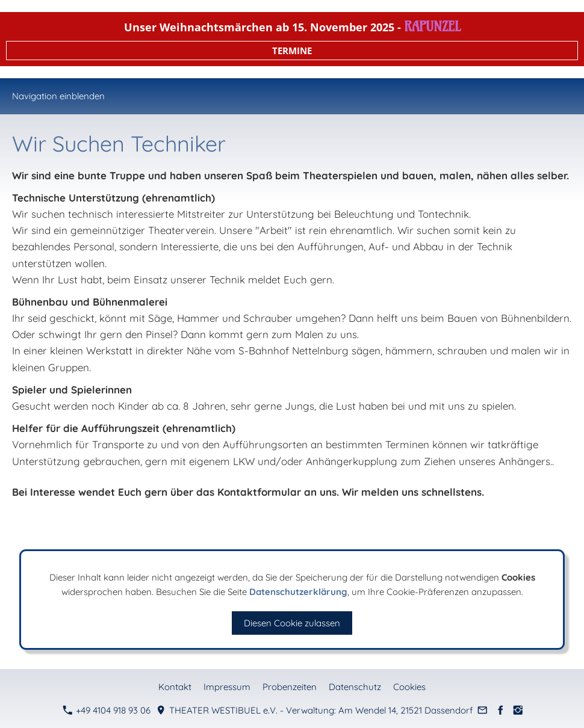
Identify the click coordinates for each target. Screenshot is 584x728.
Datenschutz (355, 687)
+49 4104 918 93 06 (107, 710)
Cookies (409, 687)
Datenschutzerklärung (298, 592)
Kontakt (175, 687)
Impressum (227, 687)
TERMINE (292, 51)
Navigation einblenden (58, 96)
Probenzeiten (290, 687)
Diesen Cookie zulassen (292, 623)
